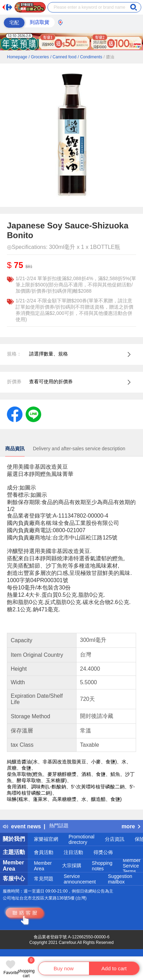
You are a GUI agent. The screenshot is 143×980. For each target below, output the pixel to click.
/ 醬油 (109, 57)
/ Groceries (39, 57)
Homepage (17, 57)
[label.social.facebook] (15, 414)
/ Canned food (63, 57)
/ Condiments (90, 57)
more (131, 826)
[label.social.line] (33, 414)
